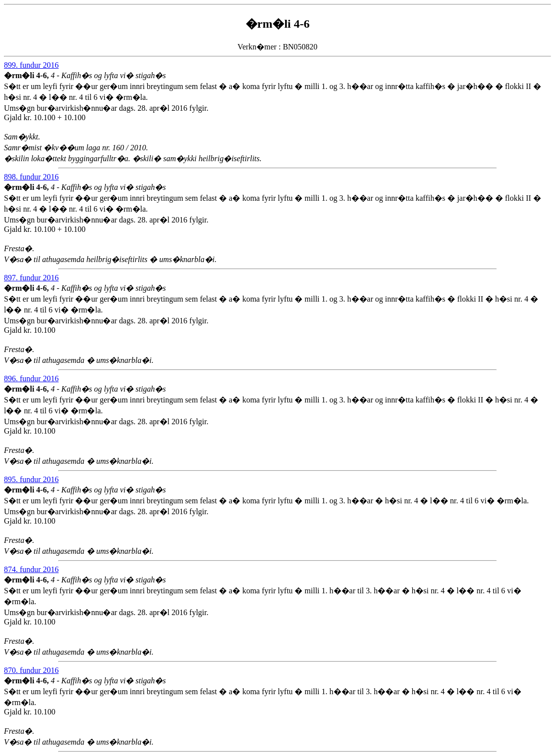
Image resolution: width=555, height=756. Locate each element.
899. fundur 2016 (31, 65)
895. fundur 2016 (31, 479)
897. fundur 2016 (31, 278)
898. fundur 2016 (31, 177)
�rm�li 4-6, (27, 75)
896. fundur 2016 (31, 378)
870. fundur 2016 (31, 670)
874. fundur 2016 (31, 569)
